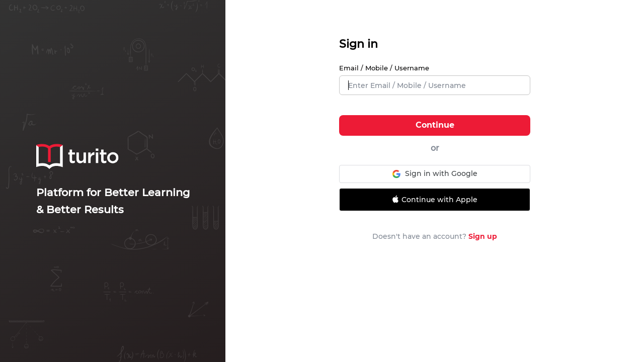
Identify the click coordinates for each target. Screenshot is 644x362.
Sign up (483, 236)
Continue (435, 125)
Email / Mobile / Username (384, 68)
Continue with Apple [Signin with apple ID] (433, 200)
